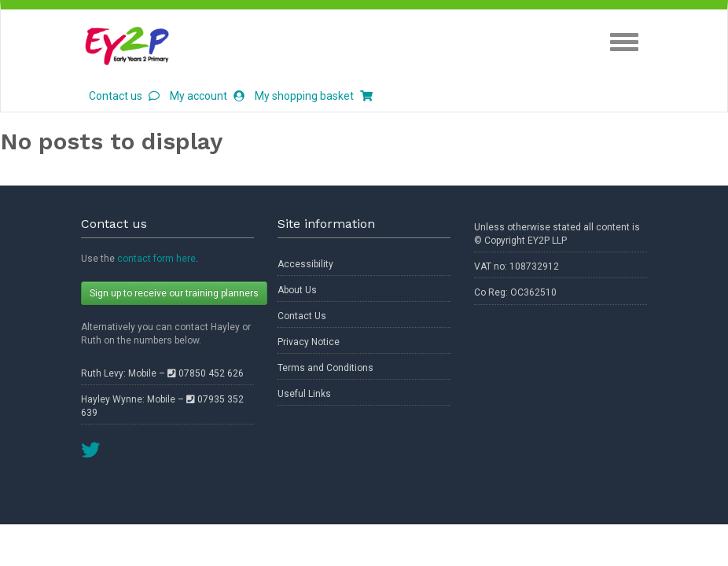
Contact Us (302, 316)
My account (207, 96)
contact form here (156, 259)
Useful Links (304, 394)
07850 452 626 (206, 373)
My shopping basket (314, 96)
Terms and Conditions (325, 368)
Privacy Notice (309, 342)
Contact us (124, 96)
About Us (297, 290)
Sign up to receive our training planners (174, 293)
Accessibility (305, 264)
